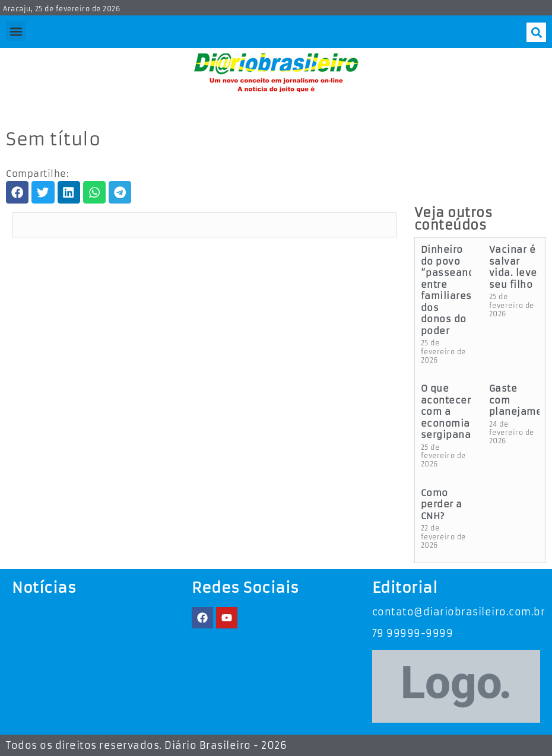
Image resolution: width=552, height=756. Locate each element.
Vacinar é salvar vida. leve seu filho (513, 267)
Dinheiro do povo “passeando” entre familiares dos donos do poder (453, 290)
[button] (16, 31)
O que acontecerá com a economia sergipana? (449, 412)
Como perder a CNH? (442, 504)
